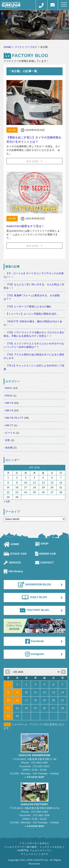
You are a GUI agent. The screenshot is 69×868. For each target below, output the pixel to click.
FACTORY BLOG (34, 610)
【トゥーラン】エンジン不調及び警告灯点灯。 (32, 314)
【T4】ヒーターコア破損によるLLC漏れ (29, 306)
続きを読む (34, 161)
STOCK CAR (15, 554)
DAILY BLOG (34, 597)
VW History (13, 571)
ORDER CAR (46, 554)
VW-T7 (9, 425)
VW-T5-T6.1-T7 (14, 418)
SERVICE (12, 562)
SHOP (42, 543)
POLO (9, 396)
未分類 (9, 448)
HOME (11, 544)
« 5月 (7, 502)
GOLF (9, 388)
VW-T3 (9, 403)
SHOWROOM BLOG (35, 585)
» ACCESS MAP (34, 777)
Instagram (34, 654)
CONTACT (44, 562)
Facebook (34, 641)
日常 (8, 440)
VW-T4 (9, 410)
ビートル (10, 433)
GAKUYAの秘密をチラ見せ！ (25, 226)
